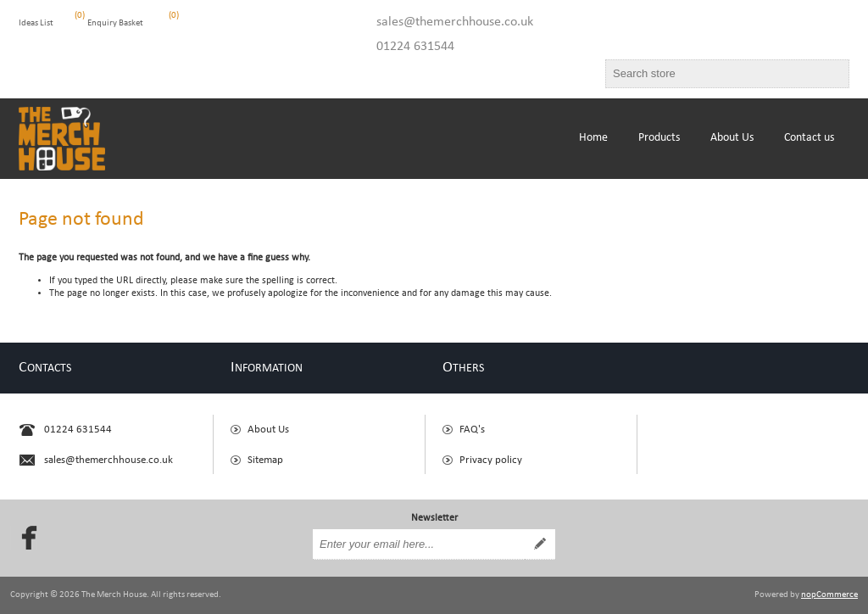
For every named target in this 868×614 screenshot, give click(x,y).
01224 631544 (415, 47)
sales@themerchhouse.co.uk (455, 22)
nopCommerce (829, 595)
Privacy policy (491, 460)
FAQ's (472, 430)
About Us (268, 430)
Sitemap (265, 460)
